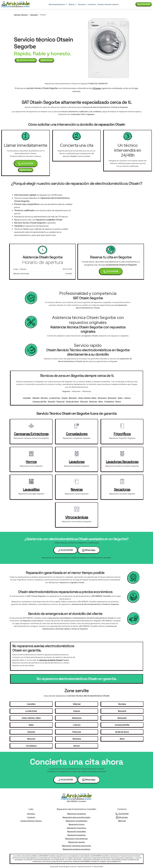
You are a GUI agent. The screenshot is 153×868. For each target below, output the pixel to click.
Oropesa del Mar (40, 401)
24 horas (97, 88)
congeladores (77, 434)
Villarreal (36, 398)
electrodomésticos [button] (57, 4)
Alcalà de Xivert (72, 401)
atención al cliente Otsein (51, 660)
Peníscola (61, 401)
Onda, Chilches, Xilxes (87, 398)
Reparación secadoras (77, 814)
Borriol (118, 401)
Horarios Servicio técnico (108, 4)
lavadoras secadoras (122, 462)
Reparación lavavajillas (77, 831)
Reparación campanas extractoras (76, 846)
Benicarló (73, 398)
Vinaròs (65, 398)
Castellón (27, 398)
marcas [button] (72, 4)
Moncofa (84, 401)
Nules (120, 398)
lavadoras (77, 462)
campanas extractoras (31, 434)
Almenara (93, 401)
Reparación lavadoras (77, 835)
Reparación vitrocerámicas (76, 839)
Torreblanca (109, 401)
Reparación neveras (77, 842)
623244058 (144, 4)
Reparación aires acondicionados (76, 817)
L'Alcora (127, 398)
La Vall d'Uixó (55, 398)
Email (122, 821)
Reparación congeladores (76, 821)
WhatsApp (47, 60)
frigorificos (122, 434)
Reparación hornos (76, 824)
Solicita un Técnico (26, 60)
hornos (31, 462)
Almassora (102, 398)
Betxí (101, 401)
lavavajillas (31, 489)
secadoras (122, 489)
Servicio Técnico (21, 15)
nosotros (82, 4)
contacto (92, 4)
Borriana (44, 398)
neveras (77, 489)
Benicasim (112, 398)
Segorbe (34, 15)
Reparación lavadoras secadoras (77, 849)
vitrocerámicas (77, 517)
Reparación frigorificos (77, 828)
